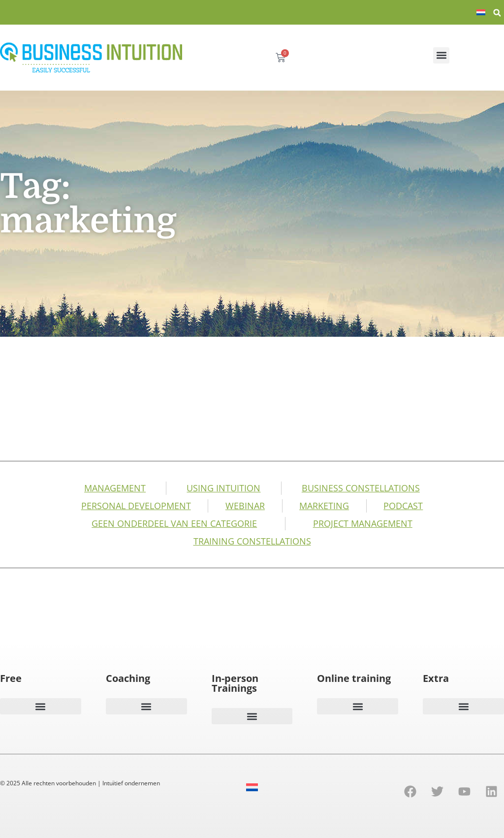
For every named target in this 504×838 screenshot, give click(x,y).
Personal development (136, 506)
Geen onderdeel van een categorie (174, 523)
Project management (363, 523)
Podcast (403, 506)
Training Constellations (252, 541)
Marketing (324, 506)
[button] (497, 13)
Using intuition (223, 488)
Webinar (245, 506)
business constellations (361, 488)
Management (115, 488)
